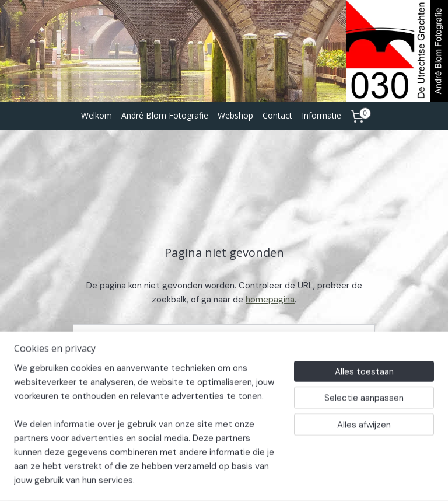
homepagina (270, 300)
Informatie (321, 115)
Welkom (97, 115)
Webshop (235, 115)
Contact (277, 115)
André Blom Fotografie (165, 115)
